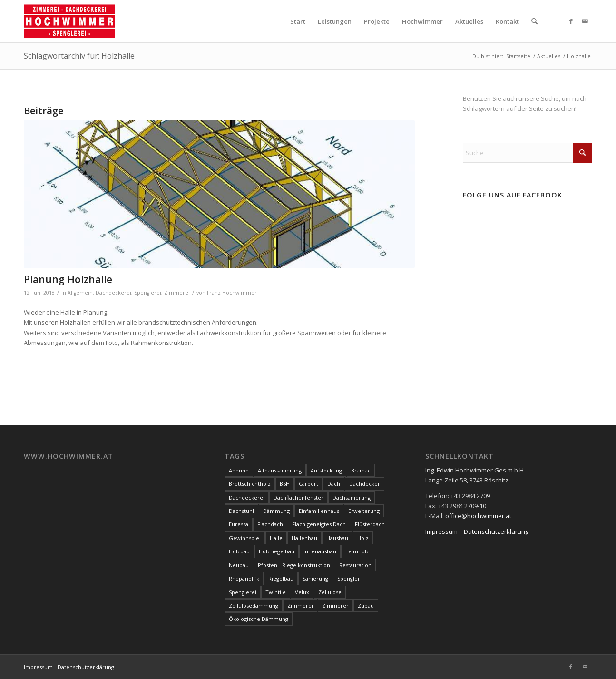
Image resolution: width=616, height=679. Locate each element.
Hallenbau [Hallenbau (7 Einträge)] (304, 538)
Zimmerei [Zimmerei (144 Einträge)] (300, 605)
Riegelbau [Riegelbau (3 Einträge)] (281, 578)
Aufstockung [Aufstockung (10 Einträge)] (326, 470)
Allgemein (80, 293)
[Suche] (534, 21)
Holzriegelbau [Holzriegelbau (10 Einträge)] (277, 551)
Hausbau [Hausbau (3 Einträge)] (337, 538)
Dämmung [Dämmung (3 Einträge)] (276, 511)
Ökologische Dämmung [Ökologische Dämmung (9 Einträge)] (259, 619)
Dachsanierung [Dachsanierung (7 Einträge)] (352, 497)
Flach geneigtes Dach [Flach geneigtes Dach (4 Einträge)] (319, 524)
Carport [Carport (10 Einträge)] (308, 484)
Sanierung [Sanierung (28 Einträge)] (315, 578)
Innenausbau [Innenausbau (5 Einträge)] (320, 551)
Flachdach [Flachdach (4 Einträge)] (270, 524)
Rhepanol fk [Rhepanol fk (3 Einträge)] (244, 578)
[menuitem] (298, 21)
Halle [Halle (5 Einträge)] (276, 538)
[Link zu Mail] (585, 21)
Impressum (441, 531)
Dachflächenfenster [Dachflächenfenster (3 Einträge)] (298, 497)
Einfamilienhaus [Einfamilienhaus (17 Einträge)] (319, 511)
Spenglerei (148, 293)
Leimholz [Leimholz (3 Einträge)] (357, 551)
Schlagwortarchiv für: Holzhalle (79, 56)
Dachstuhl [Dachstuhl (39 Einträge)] (241, 511)
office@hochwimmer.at (478, 516)
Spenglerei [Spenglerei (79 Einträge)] (243, 592)
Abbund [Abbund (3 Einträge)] (239, 470)
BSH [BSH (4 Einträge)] (285, 484)
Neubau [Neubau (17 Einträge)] (239, 565)
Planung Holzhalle (68, 279)
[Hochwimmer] (69, 21)
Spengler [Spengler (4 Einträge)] (349, 578)
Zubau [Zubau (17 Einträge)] (366, 605)
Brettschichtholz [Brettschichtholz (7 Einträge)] (250, 484)
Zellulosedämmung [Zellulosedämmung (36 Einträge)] (254, 605)
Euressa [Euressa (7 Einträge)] (239, 524)
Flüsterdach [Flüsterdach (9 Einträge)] (370, 524)
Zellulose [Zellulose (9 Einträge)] (330, 592)
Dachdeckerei (113, 293)
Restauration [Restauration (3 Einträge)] (355, 565)
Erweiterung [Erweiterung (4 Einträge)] (364, 511)
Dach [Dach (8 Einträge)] (334, 484)
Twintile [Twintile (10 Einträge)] (276, 592)
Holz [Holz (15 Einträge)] (363, 538)
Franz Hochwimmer (232, 293)
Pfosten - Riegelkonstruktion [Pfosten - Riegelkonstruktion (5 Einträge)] (294, 565)
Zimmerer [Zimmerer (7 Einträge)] (335, 605)
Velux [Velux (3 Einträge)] (302, 592)
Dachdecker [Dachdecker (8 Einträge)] (365, 484)
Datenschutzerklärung (496, 531)
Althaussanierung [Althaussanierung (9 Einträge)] (280, 470)
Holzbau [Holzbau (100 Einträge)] (239, 551)
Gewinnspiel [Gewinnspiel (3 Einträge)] (245, 538)
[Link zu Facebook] (571, 21)
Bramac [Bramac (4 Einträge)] (361, 470)
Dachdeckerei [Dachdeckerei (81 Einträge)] (247, 497)
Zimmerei (177, 293)
